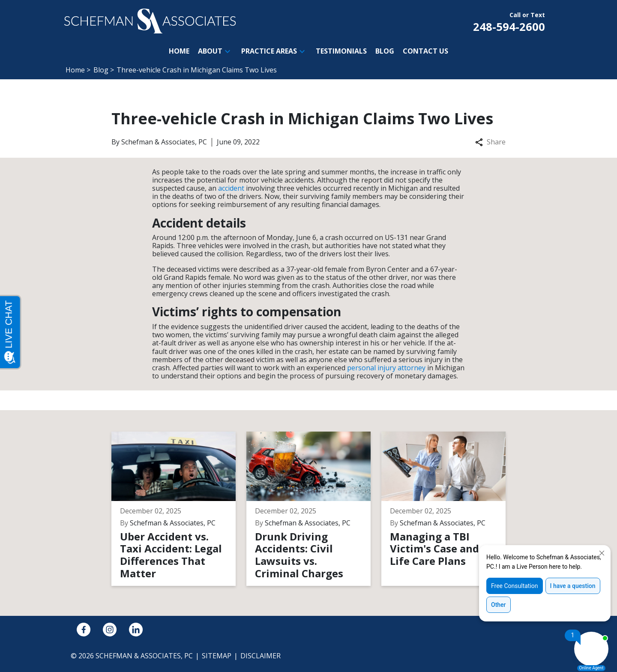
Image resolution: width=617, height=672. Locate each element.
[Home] (179, 51)
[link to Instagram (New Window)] (110, 630)
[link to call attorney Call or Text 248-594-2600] (509, 21)
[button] (228, 51)
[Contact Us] (425, 51)
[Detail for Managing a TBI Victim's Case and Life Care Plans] (449, 509)
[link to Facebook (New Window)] (84, 630)
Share (490, 142)
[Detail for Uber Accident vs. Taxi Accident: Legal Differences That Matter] (179, 509)
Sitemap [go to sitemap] (217, 656)
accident (231, 188)
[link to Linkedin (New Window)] (136, 630)
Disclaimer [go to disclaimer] (261, 656)
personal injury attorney (386, 368)
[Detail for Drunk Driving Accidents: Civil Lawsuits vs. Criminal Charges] (314, 509)
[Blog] (385, 51)
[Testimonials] (341, 51)
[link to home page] (150, 20)
